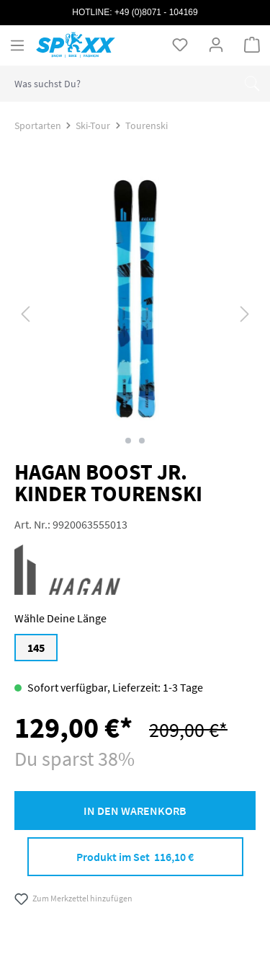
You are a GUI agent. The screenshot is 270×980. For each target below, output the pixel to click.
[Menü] (17, 45)
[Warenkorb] (252, 45)
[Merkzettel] (180, 45)
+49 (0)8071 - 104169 (156, 12)
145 (36, 648)
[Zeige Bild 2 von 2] (142, 441)
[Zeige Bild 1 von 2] (128, 441)
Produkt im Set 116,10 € (135, 857)
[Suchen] (252, 84)
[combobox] (117, 84)
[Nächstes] (245, 313)
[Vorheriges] (25, 313)
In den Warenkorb (135, 811)
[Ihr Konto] (216, 45)
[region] (135, 313)
